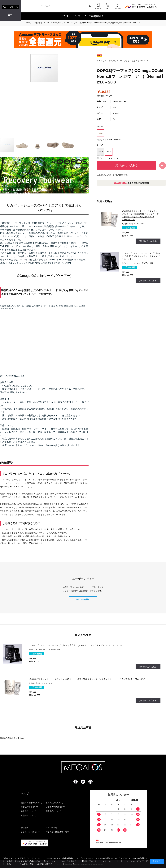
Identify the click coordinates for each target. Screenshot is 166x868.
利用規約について (53, 811)
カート (108, 6)
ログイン (98, 6)
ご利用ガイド (117, 6)
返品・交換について (54, 803)
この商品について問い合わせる (112, 175)
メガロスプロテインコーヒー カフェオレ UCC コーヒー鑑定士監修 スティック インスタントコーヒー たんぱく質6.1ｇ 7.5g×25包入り (88, 679)
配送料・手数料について (31, 803)
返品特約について (28, 815)
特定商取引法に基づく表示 (57, 832)
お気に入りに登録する (163, 165)
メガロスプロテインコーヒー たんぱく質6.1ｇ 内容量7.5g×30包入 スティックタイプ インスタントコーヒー (141, 256)
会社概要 (25, 828)
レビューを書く (83, 599)
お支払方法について (29, 807)
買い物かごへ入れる (127, 165)
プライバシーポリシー (30, 832)
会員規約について (28, 811)
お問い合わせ (51, 828)
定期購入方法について (55, 807)
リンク (72, 864)
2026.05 (134, 800)
